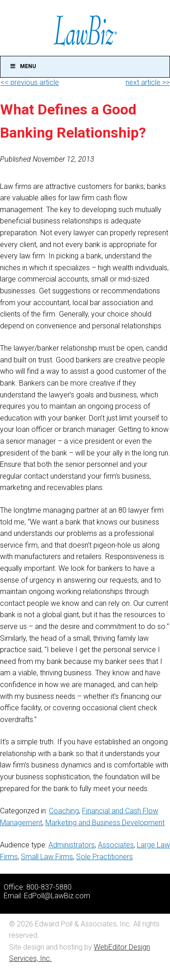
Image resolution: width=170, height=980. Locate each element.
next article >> (148, 82)
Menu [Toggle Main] (23, 66)
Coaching (64, 811)
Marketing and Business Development (105, 823)
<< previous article (30, 82)
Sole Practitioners (104, 857)
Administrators (72, 845)
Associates (116, 845)
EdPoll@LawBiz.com (57, 896)
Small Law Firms (47, 857)
